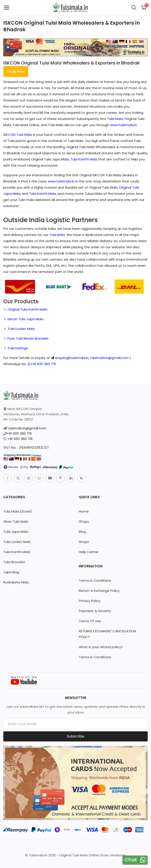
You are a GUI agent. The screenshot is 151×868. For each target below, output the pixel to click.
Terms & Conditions (95, 580)
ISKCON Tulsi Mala (18, 135)
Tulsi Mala (115, 119)
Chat (131, 860)
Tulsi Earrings (16, 348)
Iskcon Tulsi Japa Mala (23, 319)
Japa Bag (11, 572)
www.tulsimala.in (123, 125)
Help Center (89, 552)
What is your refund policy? (101, 647)
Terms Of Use (90, 621)
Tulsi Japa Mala (16, 532)
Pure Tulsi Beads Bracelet (26, 338)
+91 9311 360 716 (19, 433)
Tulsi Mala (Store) (18, 511)
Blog (82, 532)
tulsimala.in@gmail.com (27, 428)
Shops (84, 521)
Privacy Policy (90, 601)
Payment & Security (95, 611)
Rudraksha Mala (16, 582)
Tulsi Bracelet (14, 562)
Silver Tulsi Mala (16, 521)
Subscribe (75, 736)
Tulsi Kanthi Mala (84, 159)
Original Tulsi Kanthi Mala (25, 309)
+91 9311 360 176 (42, 364)
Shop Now (16, 71)
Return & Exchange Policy (99, 591)
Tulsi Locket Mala (19, 329)
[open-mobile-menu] (7, 8)
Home (84, 511)
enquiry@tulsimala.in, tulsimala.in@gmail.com (92, 358)
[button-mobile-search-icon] (134, 8)
